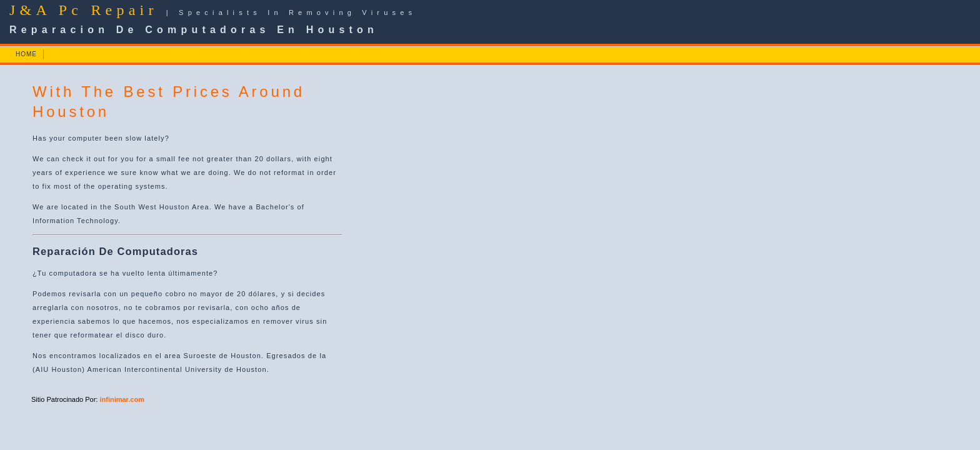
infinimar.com (122, 399)
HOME (26, 54)
